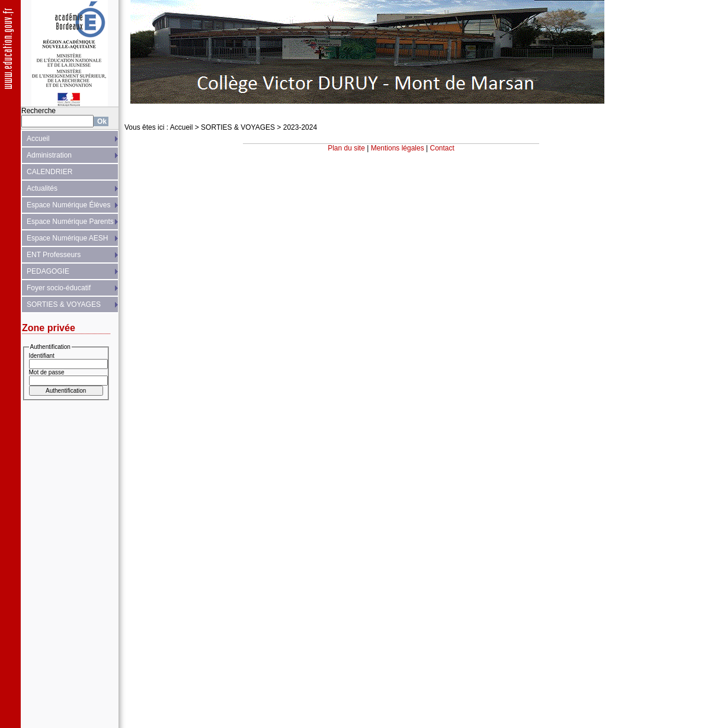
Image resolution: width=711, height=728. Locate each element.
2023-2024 (300, 127)
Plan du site (346, 148)
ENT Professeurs (54, 255)
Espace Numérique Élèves (68, 205)
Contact (442, 148)
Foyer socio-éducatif (59, 288)
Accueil (38, 139)
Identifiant (42, 356)
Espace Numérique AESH (67, 238)
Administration (49, 155)
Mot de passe (47, 372)
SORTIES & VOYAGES (64, 304)
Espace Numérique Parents (70, 222)
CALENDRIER (49, 172)
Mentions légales (398, 148)
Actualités (42, 188)
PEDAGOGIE (48, 271)
